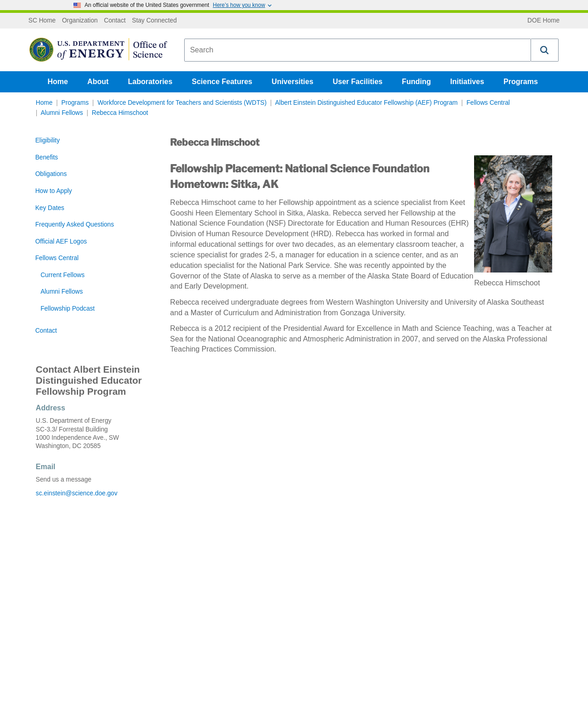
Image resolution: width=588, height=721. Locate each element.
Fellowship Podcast (68, 309)
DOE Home (543, 21)
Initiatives (467, 82)
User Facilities (358, 82)
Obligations (51, 174)
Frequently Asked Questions (75, 224)
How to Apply (54, 191)
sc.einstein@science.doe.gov (77, 493)
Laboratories (150, 82)
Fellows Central (488, 103)
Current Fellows (62, 275)
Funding (416, 82)
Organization (80, 21)
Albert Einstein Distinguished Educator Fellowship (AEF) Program (367, 103)
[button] (545, 50)
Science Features (222, 82)
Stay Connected (154, 21)
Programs (521, 82)
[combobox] (358, 50)
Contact (115, 21)
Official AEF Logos (61, 241)
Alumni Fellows (62, 113)
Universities (292, 82)
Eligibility (48, 140)
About (98, 82)
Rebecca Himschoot (120, 113)
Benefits (47, 157)
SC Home (42, 21)
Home (58, 82)
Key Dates (50, 208)
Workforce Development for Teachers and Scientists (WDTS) (182, 103)
